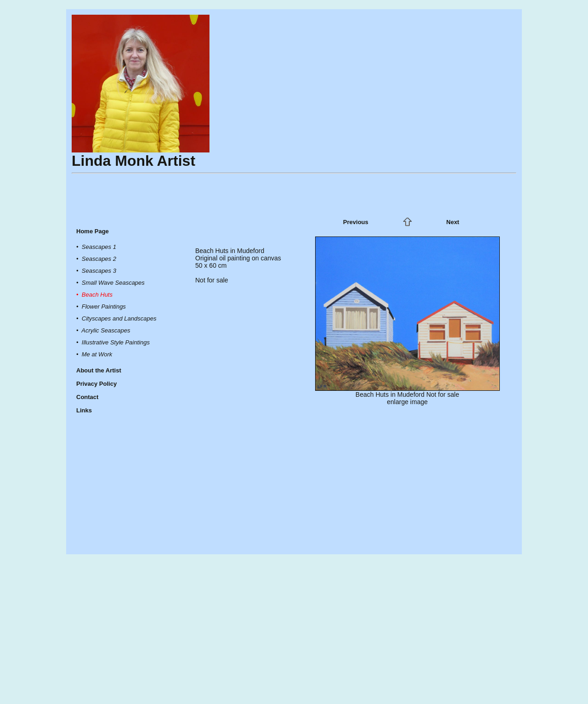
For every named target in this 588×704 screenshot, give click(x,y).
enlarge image (407, 402)
